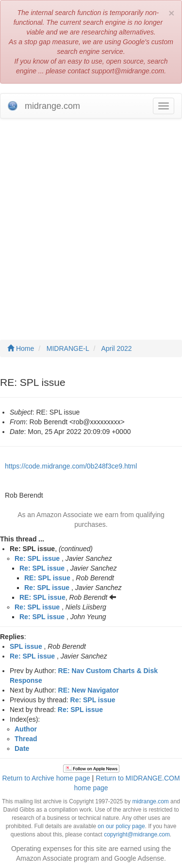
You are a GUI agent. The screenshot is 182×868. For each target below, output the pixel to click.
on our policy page (121, 826)
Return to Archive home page (46, 778)
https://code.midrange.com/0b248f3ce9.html (71, 466)
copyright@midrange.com (137, 834)
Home (21, 348)
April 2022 (117, 348)
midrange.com (150, 801)
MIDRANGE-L (68, 348)
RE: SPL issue (47, 578)
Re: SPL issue (37, 558)
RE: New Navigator (89, 690)
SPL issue (26, 646)
